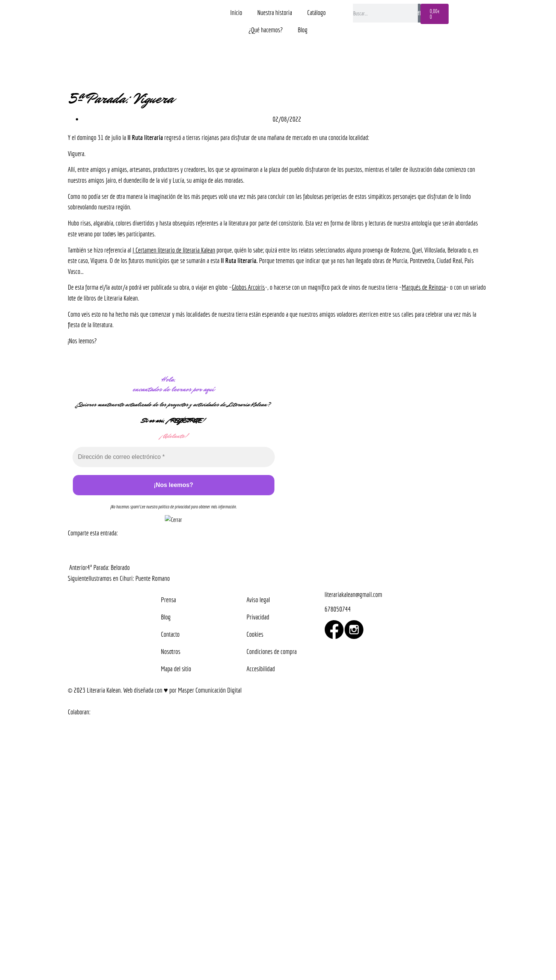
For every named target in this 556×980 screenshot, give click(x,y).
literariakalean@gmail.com (353, 594)
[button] (69, 549)
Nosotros (171, 651)
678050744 (338, 609)
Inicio (236, 12)
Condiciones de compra (272, 651)
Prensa (169, 600)
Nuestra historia (275, 12)
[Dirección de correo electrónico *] (174, 457)
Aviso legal (258, 600)
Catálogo (316, 12)
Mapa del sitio (176, 669)
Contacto (170, 634)
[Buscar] (419, 13)
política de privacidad (174, 507)
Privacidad (258, 617)
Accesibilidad (261, 669)
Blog (303, 30)
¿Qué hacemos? (266, 30)
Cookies (255, 634)
